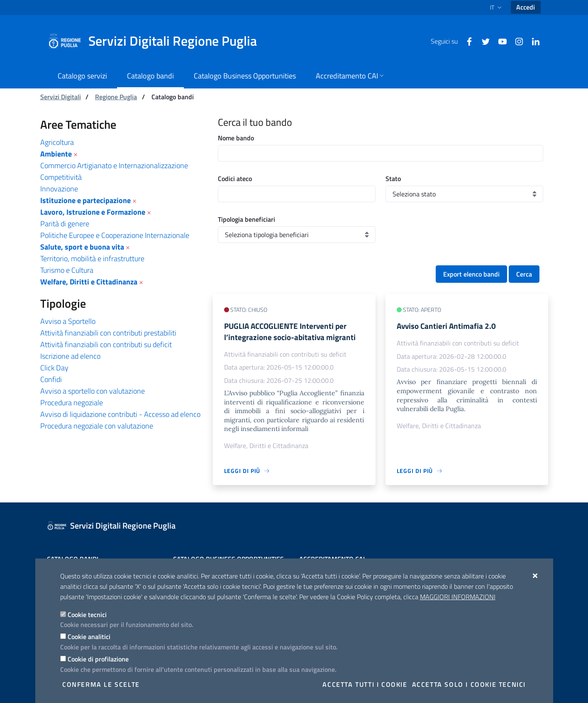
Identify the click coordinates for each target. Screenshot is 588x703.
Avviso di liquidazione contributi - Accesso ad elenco (120, 414)
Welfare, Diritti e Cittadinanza (89, 282)
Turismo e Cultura (67, 270)
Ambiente (56, 154)
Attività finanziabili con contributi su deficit (106, 344)
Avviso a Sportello (68, 321)
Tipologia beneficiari (246, 219)
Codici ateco (235, 179)
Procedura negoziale (72, 403)
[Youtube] (499, 41)
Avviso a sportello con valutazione (93, 391)
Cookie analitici (89, 637)
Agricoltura (57, 142)
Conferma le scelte (101, 684)
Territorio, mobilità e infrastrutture (92, 258)
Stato (393, 179)
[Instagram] (516, 41)
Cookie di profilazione (98, 659)
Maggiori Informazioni (458, 597)
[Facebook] (466, 41)
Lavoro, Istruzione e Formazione (93, 212)
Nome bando (236, 138)
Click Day (54, 368)
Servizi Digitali (61, 97)
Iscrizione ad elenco (70, 356)
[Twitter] (483, 41)
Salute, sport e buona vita (82, 247)
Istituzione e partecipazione (85, 200)
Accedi (526, 7)
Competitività (61, 177)
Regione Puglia (116, 97)
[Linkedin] (532, 41)
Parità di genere (65, 224)
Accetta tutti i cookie (365, 684)
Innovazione (59, 189)
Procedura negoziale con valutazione (97, 426)
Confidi (51, 379)
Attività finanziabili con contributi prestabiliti (108, 333)
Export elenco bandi (471, 274)
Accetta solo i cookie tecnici (469, 684)
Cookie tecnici (87, 615)
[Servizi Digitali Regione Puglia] (157, 41)
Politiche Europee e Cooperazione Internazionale (115, 235)
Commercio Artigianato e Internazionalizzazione (114, 165)
